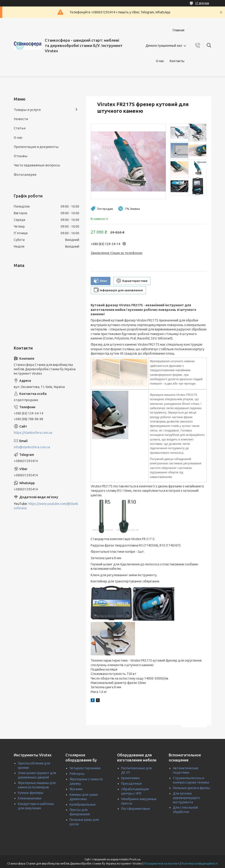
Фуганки (76, 789)
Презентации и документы (36, 147)
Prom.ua (135, 859)
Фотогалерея (25, 175)
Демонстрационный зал (164, 46)
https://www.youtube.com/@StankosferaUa (46, 506)
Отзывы (21, 156)
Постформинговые (136, 809)
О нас (160, 61)
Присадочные (132, 784)
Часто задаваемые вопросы (37, 165)
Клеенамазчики (30, 798)
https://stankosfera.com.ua (33, 433)
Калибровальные (83, 804)
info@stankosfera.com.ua (32, 447)
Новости (21, 119)
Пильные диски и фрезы (191, 788)
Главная (179, 30)
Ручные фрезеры (31, 793)
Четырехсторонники (85, 768)
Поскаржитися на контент (162, 864)
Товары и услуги (27, 110)
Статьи (20, 128)
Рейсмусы (77, 774)
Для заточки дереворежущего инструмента (186, 798)
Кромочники (130, 778)
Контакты (177, 61)
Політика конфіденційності (200, 864)
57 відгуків (202, 3)
